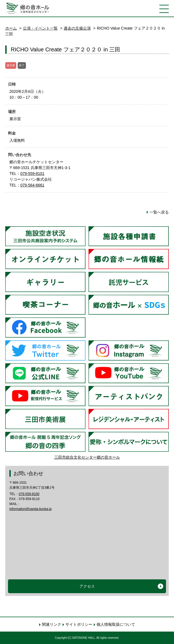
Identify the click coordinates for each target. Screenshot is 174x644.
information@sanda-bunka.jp (31, 509)
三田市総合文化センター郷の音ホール (87, 457)
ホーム (11, 28)
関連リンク (52, 624)
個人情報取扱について (116, 624)
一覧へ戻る (159, 212)
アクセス (87, 586)
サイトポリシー (79, 624)
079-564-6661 (32, 185)
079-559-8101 (32, 174)
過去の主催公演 (77, 28)
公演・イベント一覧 (40, 28)
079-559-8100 (29, 494)
